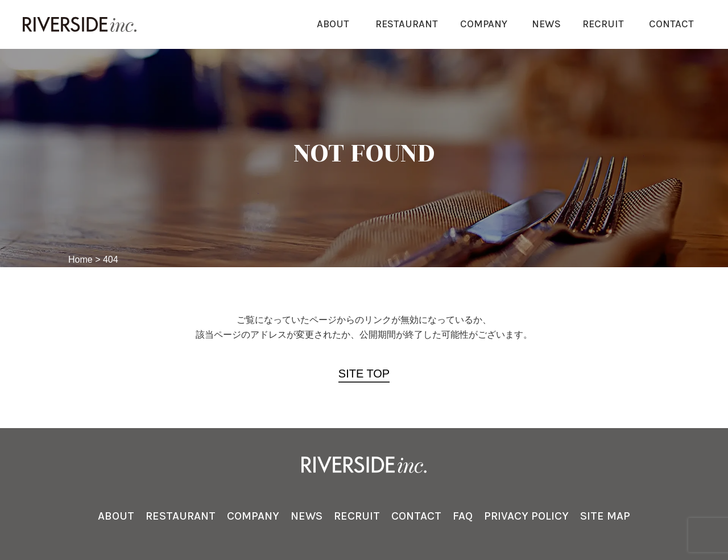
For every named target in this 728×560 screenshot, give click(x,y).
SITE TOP (364, 374)
